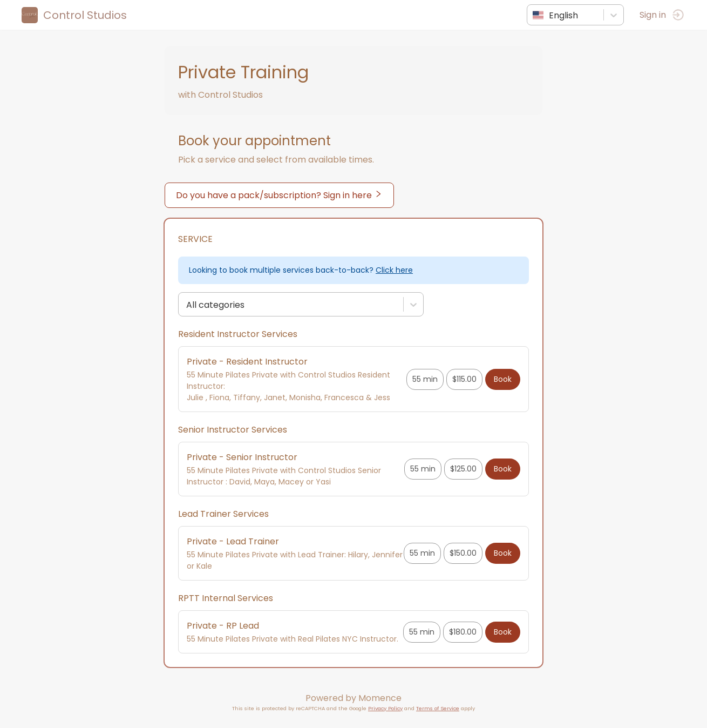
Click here (394, 270)
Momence (380, 698)
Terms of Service (438, 708)
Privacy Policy (385, 708)
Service (195, 239)
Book (503, 379)
